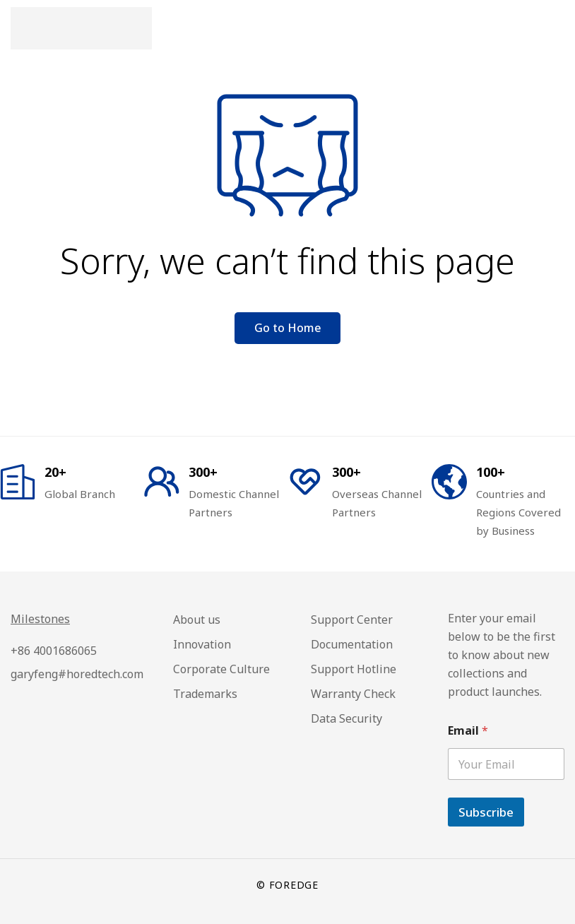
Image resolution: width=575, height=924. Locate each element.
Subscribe (486, 812)
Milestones (40, 619)
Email (468, 731)
